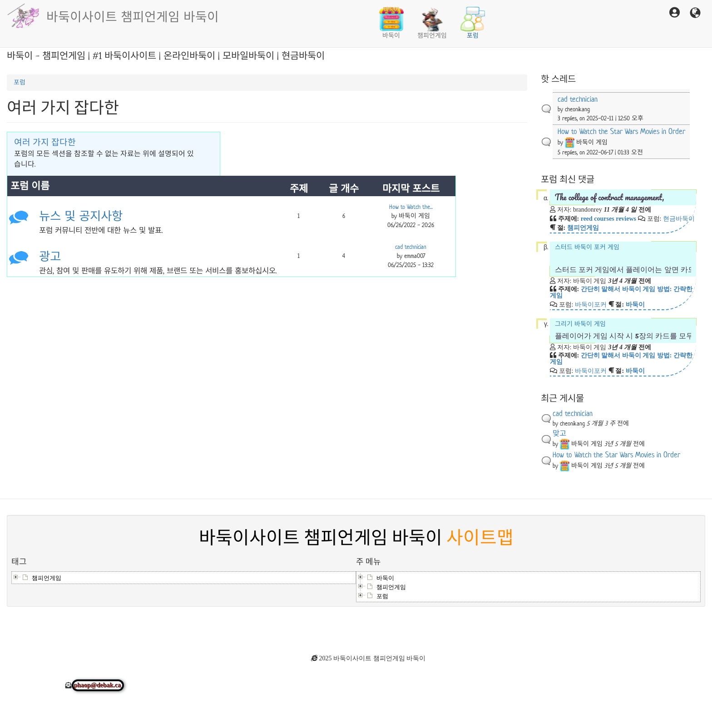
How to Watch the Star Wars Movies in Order (621, 131)
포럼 (473, 23)
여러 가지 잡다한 (45, 143)
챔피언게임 (432, 23)
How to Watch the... (411, 207)
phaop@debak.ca (98, 685)
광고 (50, 257)
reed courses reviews (608, 218)
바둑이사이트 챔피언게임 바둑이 (133, 16)
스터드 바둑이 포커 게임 (623, 259)
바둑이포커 (591, 304)
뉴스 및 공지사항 (81, 216)
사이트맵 (480, 538)
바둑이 (391, 23)
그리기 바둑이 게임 (623, 330)
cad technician (411, 247)
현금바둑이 (679, 218)
